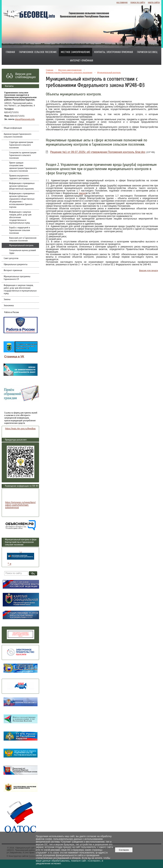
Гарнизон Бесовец (147, 52)
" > (21, 555)
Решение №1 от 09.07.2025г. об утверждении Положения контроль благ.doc (98, 152)
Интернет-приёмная (82, 61)
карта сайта (154, 2)
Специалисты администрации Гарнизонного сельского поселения (23, 155)
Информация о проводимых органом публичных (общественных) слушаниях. (22, 186)
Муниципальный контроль (21, 245)
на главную (122, 2)
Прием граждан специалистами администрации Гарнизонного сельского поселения (23, 167)
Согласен (124, 850)
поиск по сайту (138, 2)
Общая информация (13, 128)
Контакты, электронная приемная (114, 52)
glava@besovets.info (25, 119)
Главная (10, 52)
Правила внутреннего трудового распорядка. (19, 177)
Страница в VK (14, 357)
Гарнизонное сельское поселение (38, 52)
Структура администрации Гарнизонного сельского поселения (21, 145)
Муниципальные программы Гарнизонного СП (17, 278)
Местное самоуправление (75, 52)
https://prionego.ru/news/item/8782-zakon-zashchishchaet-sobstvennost (23, 505)
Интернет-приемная (13, 270)
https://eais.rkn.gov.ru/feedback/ (21, 429)
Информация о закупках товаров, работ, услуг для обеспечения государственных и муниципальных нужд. (20, 217)
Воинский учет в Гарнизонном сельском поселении (23, 239)
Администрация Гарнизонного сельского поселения (17, 135)
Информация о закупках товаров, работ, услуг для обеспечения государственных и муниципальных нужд (20, 289)
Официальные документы (16, 264)
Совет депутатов (11, 258)
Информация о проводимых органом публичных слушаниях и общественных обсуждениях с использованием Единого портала (22, 200)
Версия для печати (149, 271)
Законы (7, 299)
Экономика (9, 306)
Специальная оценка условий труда (22, 252)
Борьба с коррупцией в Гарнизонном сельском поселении (20, 230)
